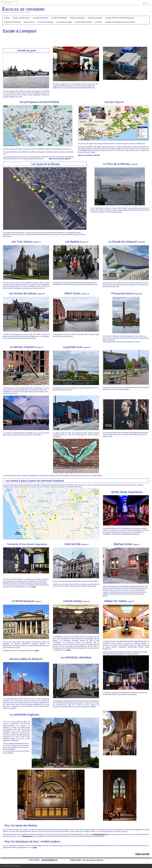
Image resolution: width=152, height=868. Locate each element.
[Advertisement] (76, 41)
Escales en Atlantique (59, 18)
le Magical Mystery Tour (100, 834)
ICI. (85, 150)
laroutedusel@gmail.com (49, 860)
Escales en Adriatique (41, 18)
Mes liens (99, 22)
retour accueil (142, 854)
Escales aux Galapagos (45, 22)
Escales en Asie (29, 22)
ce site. (68, 650)
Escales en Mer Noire (77, 18)
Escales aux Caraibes (95, 18)
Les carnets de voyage (64, 22)
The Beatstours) (28, 836)
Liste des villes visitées (83, 22)
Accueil (7, 18)
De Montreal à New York (12, 22)
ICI (94, 152)
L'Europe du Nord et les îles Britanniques (120, 18)
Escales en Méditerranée (21, 18)
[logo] (24, 11)
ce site (33, 587)
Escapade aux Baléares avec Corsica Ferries (120, 22)
